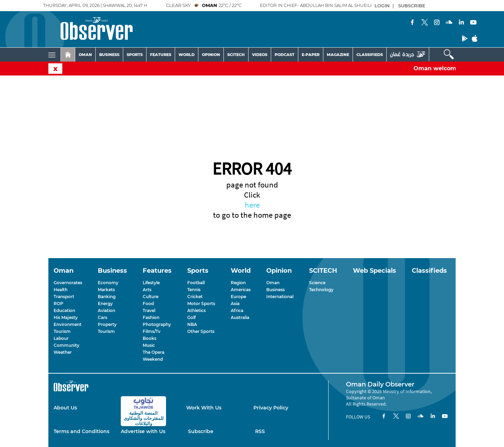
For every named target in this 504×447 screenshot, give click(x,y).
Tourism (62, 331)
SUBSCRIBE (412, 6)
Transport (64, 297)
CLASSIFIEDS (370, 55)
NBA (192, 324)
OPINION (211, 55)
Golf (191, 317)
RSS (260, 431)
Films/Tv (152, 331)
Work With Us (204, 408)
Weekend (153, 359)
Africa (237, 310)
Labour (61, 338)
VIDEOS (260, 55)
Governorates (68, 283)
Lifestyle (151, 283)
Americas (241, 290)
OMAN (85, 55)
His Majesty (66, 317)
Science (317, 283)
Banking (107, 297)
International (280, 297)
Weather (63, 352)
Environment (68, 324)
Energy (105, 304)
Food (148, 304)
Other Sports (201, 331)
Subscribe (201, 431)
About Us (65, 408)
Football (196, 283)
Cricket (195, 297)
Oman (273, 283)
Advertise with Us (143, 431)
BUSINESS (109, 55)
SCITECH (236, 55)
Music (149, 345)
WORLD (187, 55)
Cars (103, 317)
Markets (106, 290)
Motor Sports (201, 304)
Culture (151, 297)
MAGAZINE (338, 55)
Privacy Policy (271, 408)
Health (61, 290)
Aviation (107, 310)
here (252, 205)
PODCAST (285, 55)
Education (64, 310)
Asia (235, 304)
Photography (157, 324)
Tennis (194, 290)
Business (275, 290)
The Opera (153, 352)
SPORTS (135, 55)
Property (107, 324)
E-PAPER (311, 55)
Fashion (151, 317)
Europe (238, 297)
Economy (108, 283)
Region (238, 283)
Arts (147, 290)
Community (66, 345)
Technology (321, 290)
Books (149, 338)
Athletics (196, 310)
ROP (58, 304)
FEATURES (161, 55)
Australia (240, 317)
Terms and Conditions (81, 431)
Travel (149, 310)
